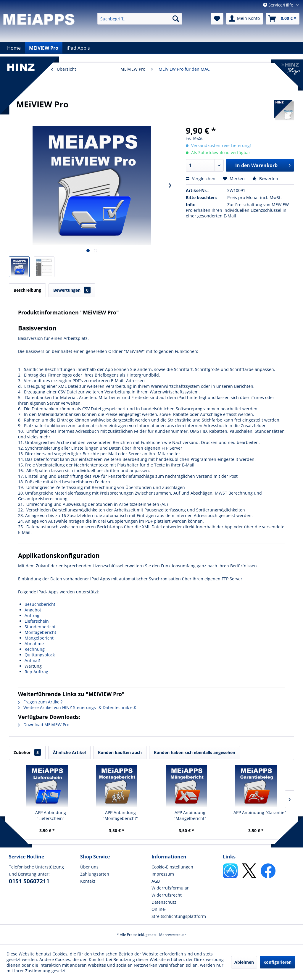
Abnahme (34, 644)
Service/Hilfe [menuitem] (279, 5)
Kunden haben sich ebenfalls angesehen (195, 752)
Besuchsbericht (40, 604)
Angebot (33, 610)
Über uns (89, 867)
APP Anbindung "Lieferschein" (51, 815)
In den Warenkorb (263, 165)
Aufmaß (32, 660)
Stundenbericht (40, 627)
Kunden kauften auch (120, 752)
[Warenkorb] (283, 19)
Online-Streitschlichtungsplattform (179, 913)
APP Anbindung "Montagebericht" (120, 815)
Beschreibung (27, 290)
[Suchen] (176, 19)
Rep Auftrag (36, 672)
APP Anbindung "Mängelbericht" (190, 815)
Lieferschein (37, 621)
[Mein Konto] (245, 19)
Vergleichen (201, 179)
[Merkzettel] (217, 19)
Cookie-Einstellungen (172, 867)
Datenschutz (164, 902)
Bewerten (265, 179)
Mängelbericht (39, 638)
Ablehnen (244, 962)
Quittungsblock (40, 655)
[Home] (14, 48)
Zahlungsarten (95, 874)
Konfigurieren (277, 962)
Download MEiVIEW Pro (44, 725)
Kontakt (88, 881)
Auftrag (32, 615)
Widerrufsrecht (167, 895)
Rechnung (35, 649)
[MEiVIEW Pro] (44, 48)
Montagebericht (40, 632)
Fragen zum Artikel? (40, 702)
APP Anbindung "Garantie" (260, 812)
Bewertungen (72, 290)
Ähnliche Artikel (69, 752)
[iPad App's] (78, 48)
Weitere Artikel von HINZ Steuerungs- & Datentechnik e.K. (78, 707)
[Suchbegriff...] (140, 19)
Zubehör (27, 752)
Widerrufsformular (170, 888)
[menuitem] (140, 19)
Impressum (163, 874)
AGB (156, 881)
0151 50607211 (29, 881)
